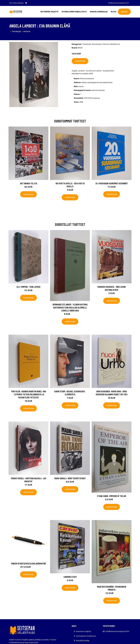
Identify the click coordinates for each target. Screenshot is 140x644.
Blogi (114, 12)
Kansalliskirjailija (99, 12)
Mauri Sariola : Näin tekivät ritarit (70, 478)
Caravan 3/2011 (70, 577)
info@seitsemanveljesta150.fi (119, 3)
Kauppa (124, 12)
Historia (27, 31)
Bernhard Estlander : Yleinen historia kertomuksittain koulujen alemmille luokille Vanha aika (70, 307)
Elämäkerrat (115, 44)
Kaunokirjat (97, 44)
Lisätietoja (80, 61)
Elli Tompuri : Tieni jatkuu (28, 287)
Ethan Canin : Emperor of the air (112, 496)
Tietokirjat (16, 31)
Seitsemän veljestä (49, 12)
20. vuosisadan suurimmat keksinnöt (112, 183)
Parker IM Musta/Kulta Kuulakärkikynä (28, 563)
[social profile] (26, 3)
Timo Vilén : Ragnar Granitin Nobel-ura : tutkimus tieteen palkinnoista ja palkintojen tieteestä (28, 394)
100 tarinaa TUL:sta (28, 183)
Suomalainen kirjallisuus (74, 12)
